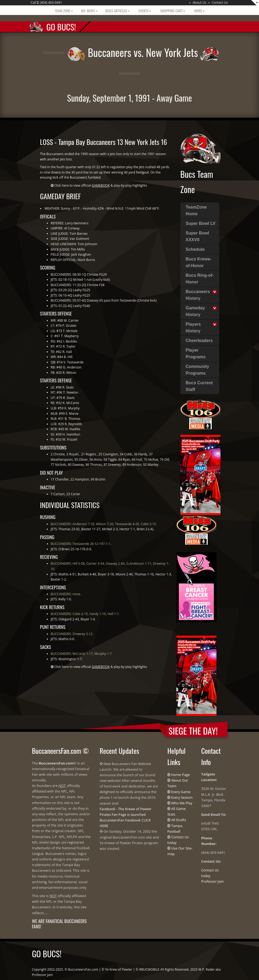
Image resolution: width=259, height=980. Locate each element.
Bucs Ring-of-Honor (200, 279)
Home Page (181, 775)
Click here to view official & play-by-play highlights (101, 185)
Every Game (181, 792)
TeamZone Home (196, 210)
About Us (199, 3)
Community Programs (198, 370)
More (199, 11)
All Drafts (179, 820)
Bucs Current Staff (199, 386)
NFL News (89, 11)
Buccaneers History (198, 295)
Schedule (195, 249)
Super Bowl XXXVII (198, 236)
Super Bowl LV (201, 223)
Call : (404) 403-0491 (46, 3)
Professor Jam (212, 881)
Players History (193, 328)
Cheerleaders (199, 341)
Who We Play (182, 803)
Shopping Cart (172, 11)
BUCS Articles (118, 11)
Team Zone (64, 11)
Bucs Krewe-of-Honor (199, 262)
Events (144, 11)
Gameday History (195, 311)
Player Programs (196, 353)
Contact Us (220, 3)
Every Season (182, 797)
